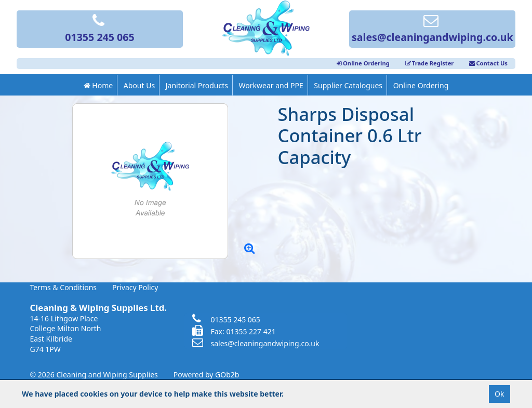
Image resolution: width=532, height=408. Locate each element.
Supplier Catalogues (348, 85)
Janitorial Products (197, 85)
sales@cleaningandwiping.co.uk (433, 30)
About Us (139, 85)
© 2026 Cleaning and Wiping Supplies (94, 375)
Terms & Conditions (64, 287)
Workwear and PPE (271, 85)
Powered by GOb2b (207, 375)
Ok (499, 394)
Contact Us (488, 63)
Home (98, 85)
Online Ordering (363, 63)
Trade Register (430, 63)
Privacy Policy (135, 287)
